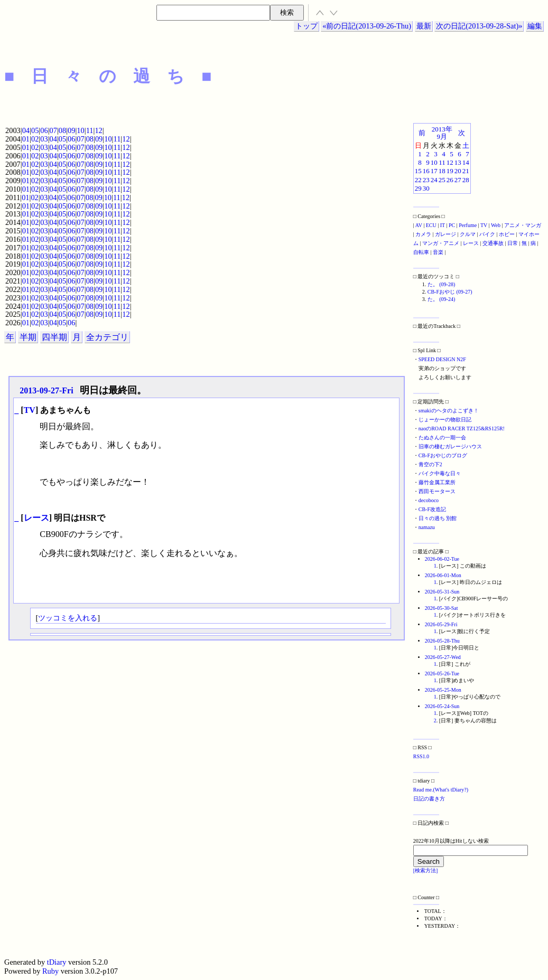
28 (466, 180)
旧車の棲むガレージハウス (450, 446)
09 (71, 130)
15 (418, 171)
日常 (513, 243)
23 (426, 180)
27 (458, 180)
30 (426, 188)
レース (36, 518)
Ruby (50, 971)
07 (53, 130)
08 (62, 130)
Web (496, 225)
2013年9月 (442, 133)
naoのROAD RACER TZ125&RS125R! (462, 428)
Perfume (468, 225)
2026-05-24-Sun (442, 706)
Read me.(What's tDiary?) (441, 790)
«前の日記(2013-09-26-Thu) (367, 26)
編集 (535, 26)
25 (442, 180)
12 (98, 130)
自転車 (421, 252)
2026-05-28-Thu (442, 641)
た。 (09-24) (442, 299)
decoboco (429, 500)
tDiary (57, 962)
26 (450, 180)
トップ (306, 26)
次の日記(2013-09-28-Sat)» (479, 26)
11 (90, 130)
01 (26, 139)
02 (35, 139)
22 (418, 180)
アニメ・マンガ (523, 225)
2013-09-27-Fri (46, 390)
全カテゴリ (107, 337)
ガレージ (445, 234)
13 (458, 162)
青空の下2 (430, 464)
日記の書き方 (429, 799)
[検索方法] (426, 870)
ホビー (507, 234)
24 (434, 180)
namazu (427, 527)
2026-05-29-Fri (441, 624)
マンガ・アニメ (441, 243)
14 (466, 162)
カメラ (423, 234)
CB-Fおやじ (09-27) (450, 292)
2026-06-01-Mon (443, 575)
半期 (28, 337)
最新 (424, 26)
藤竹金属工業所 (437, 482)
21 (466, 171)
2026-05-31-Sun (442, 592)
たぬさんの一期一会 (442, 437)
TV (30, 410)
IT (443, 225)
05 (35, 130)
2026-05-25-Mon (443, 690)
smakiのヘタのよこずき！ (449, 411)
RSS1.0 (421, 756)
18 (442, 171)
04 (26, 130)
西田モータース (437, 491)
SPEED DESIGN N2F (442, 359)
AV (419, 225)
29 (418, 188)
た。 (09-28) (442, 284)
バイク (487, 234)
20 (458, 171)
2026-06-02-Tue (442, 559)
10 (80, 130)
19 (450, 171)
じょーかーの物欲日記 (445, 420)
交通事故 (493, 243)
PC (452, 225)
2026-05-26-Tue (442, 673)
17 (434, 171)
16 (426, 171)
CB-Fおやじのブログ (443, 455)
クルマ (468, 234)
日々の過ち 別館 (438, 518)
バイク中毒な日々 (440, 473)
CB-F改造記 (432, 509)
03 (44, 139)
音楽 (438, 252)
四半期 (54, 337)
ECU (431, 225)
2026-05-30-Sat (442, 608)
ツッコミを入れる (68, 618)
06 (44, 130)
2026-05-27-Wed (443, 657)
